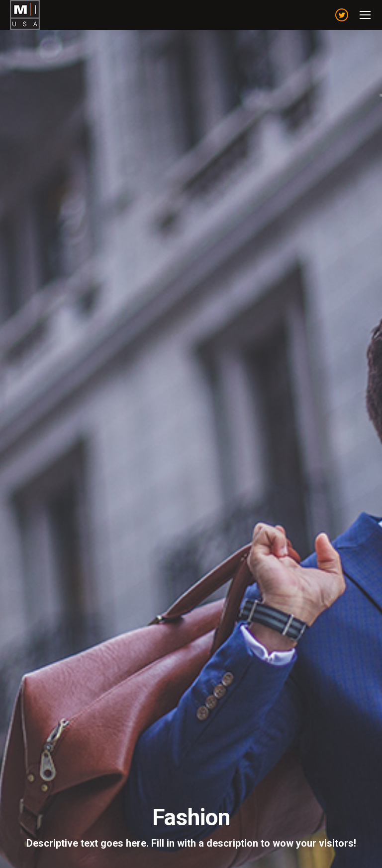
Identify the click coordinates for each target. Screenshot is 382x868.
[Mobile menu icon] (365, 15)
